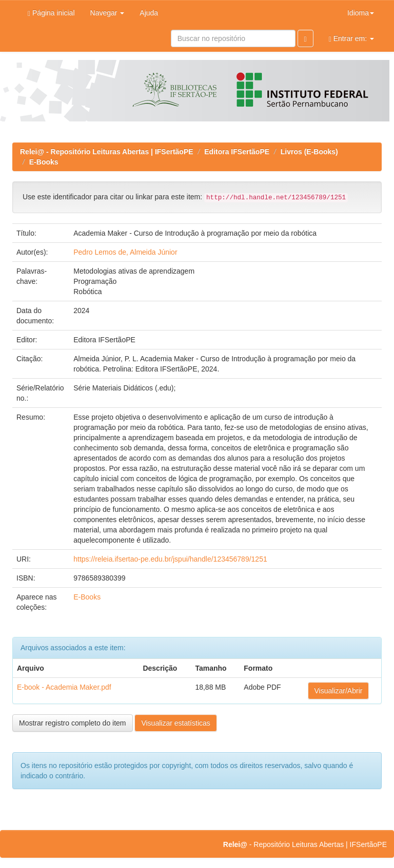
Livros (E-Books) (309, 152)
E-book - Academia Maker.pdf (64, 687)
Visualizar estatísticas (175, 723)
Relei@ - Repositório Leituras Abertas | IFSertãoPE (107, 152)
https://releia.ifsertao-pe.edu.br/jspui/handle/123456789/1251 (170, 559)
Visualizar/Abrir (339, 691)
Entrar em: (351, 39)
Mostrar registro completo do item (73, 723)
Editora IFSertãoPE (237, 152)
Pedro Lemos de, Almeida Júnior (125, 252)
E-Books (44, 162)
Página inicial (51, 13)
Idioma (361, 13)
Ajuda (149, 13)
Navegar (107, 13)
